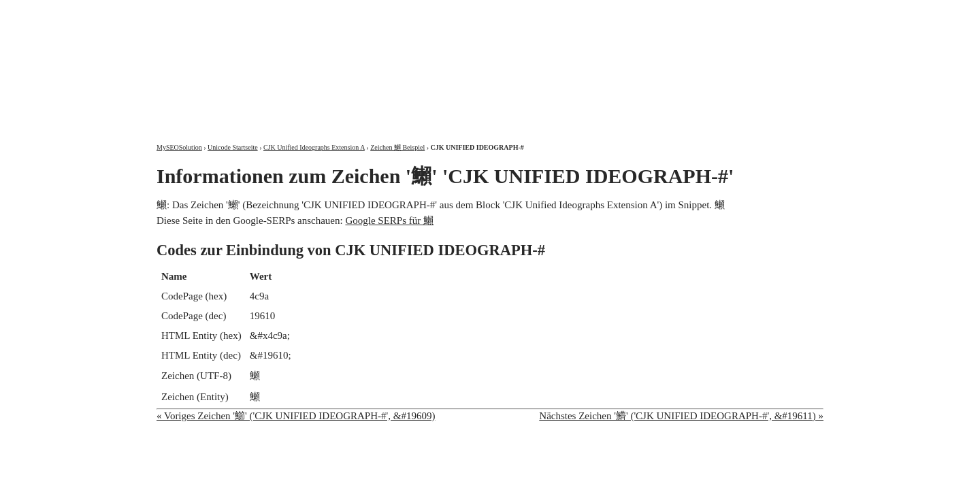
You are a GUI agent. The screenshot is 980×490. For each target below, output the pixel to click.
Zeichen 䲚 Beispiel (397, 147)
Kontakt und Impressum (753, 12)
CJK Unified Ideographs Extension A (314, 147)
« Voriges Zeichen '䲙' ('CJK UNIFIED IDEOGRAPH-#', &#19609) (296, 416)
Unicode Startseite (233, 147)
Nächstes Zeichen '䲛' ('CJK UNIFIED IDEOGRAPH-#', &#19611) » (681, 416)
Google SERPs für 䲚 (389, 220)
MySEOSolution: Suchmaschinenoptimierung (316, 61)
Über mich (650, 12)
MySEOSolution (179, 147)
